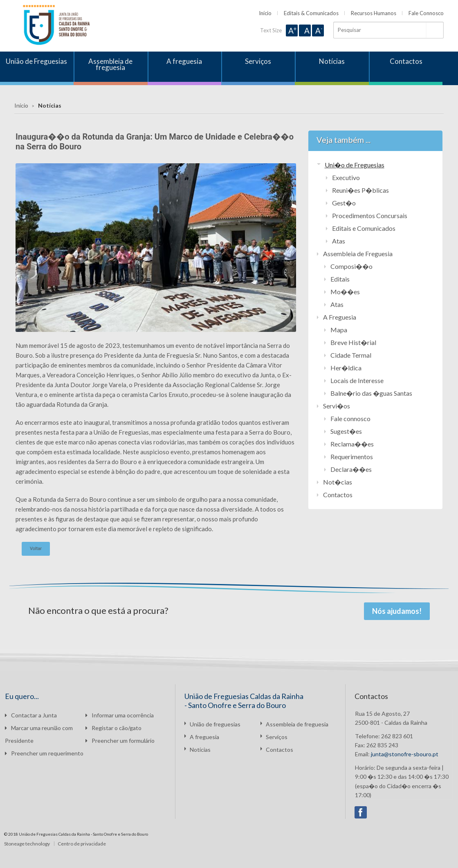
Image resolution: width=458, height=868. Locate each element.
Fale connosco (350, 418)
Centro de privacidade (82, 844)
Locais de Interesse (357, 380)
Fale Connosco (426, 13)
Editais (340, 279)
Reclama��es (352, 444)
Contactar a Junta (31, 715)
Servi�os (337, 406)
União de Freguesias (36, 61)
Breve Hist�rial (353, 342)
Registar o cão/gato (113, 728)
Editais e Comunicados (364, 228)
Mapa (339, 330)
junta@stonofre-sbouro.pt (405, 754)
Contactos (406, 61)
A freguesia (184, 61)
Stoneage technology (27, 844)
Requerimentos (352, 457)
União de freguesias (215, 724)
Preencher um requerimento (44, 753)
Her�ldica (346, 368)
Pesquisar (435, 30)
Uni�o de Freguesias (355, 165)
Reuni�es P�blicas (360, 190)
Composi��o (351, 266)
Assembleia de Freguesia (358, 254)
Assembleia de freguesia (110, 64)
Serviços (258, 61)
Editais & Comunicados (311, 13)
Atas (339, 241)
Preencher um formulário (120, 741)
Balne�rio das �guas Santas (371, 393)
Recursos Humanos (374, 13)
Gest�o (344, 203)
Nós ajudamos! (397, 611)
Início (265, 13)
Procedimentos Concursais (370, 215)
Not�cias (338, 482)
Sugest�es (346, 431)
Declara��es (351, 469)
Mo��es (345, 292)
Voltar (36, 549)
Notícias (332, 61)
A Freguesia (340, 317)
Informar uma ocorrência (120, 715)
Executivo (346, 177)
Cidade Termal (351, 355)
